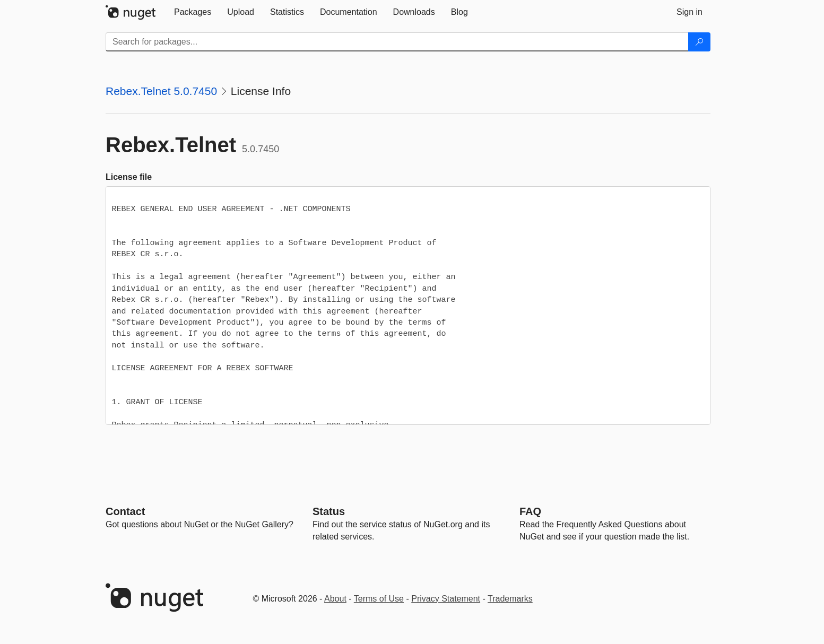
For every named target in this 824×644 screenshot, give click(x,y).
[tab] (193, 12)
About (335, 599)
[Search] (699, 42)
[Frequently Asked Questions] (530, 511)
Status (329, 511)
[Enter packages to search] (397, 42)
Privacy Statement (446, 599)
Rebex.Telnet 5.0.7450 (161, 91)
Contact (125, 511)
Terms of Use (379, 599)
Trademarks (510, 599)
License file (129, 177)
